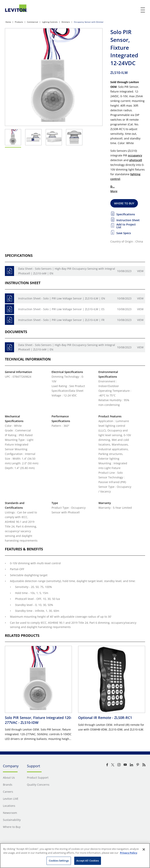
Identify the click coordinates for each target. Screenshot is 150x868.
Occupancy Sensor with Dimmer (89, 22)
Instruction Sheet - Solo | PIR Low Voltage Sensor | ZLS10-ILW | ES (61, 309)
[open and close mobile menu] (143, 10)
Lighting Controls (50, 22)
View (140, 271)
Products (19, 22)
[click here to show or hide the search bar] (135, 10)
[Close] (144, 849)
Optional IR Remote (105, 718)
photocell (136, 160)
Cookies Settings (59, 861)
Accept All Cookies (87, 861)
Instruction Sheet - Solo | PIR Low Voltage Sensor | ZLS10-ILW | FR (61, 320)
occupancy (135, 155)
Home (8, 22)
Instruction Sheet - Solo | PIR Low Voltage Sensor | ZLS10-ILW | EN (62, 298)
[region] (75, 856)
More (114, 191)
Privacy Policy (129, 853)
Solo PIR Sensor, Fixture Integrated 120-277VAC (38, 720)
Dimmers (66, 22)
